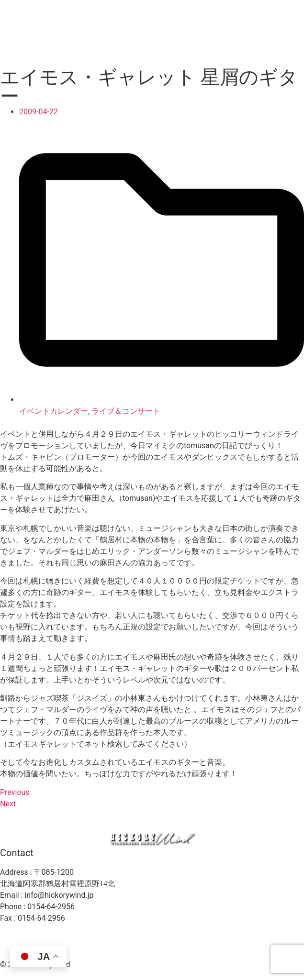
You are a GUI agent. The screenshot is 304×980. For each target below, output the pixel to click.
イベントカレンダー (54, 411)
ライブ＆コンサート (126, 411)
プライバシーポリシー (249, 937)
